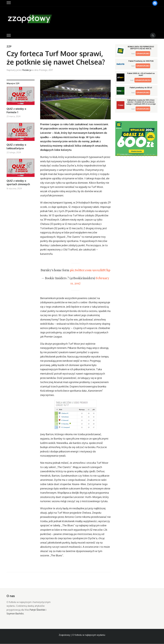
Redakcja (27, 70)
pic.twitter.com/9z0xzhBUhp (90, 270)
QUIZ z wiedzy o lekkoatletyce (16, 146)
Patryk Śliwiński (38, 610)
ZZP (9, 46)
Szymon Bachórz (15, 614)
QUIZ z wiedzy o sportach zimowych (18, 182)
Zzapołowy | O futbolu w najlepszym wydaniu (82, 635)
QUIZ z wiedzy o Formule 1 (16, 110)
